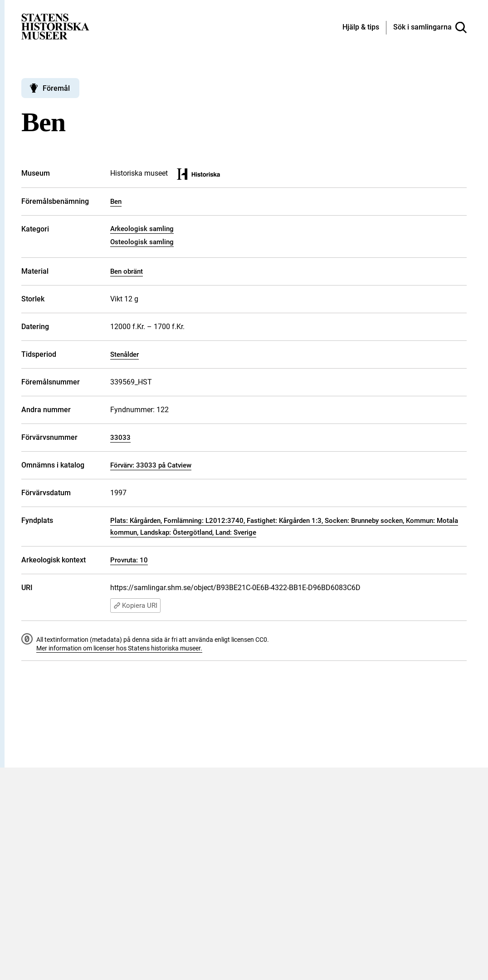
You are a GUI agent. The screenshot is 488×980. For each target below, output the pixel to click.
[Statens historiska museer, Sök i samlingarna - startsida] (55, 26)
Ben (116, 202)
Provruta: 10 (129, 560)
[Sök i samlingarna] (430, 28)
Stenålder (124, 355)
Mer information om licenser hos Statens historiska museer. (119, 648)
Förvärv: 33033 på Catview (151, 465)
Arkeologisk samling (142, 229)
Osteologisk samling (142, 242)
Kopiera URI (135, 606)
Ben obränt (127, 271)
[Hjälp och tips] (361, 28)
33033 (120, 438)
